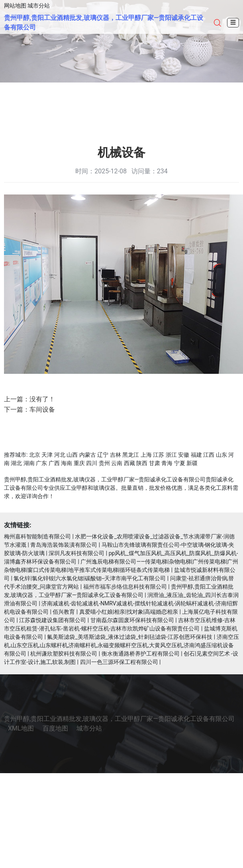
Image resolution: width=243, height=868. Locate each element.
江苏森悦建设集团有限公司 (53, 620)
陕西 (142, 463)
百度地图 (55, 728)
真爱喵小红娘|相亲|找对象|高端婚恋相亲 (129, 612)
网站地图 (15, 6)
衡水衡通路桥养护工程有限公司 (141, 654)
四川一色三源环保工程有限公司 (119, 662)
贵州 (104, 463)
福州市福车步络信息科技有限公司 (125, 587)
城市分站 (39, 6)
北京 (35, 455)
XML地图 (21, 728)
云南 (117, 463)
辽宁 (103, 455)
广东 (41, 463)
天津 (47, 455)
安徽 (184, 455)
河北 (60, 455)
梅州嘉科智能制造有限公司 (37, 536)
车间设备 (42, 409)
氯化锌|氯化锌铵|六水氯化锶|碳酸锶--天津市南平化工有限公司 (90, 578)
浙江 (171, 455)
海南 (67, 463)
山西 (72, 455)
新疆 (192, 463)
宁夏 (180, 463)
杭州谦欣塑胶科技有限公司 (64, 654)
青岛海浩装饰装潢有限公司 (64, 545)
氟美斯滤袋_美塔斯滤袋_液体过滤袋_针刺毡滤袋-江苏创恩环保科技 (130, 637)
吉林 (116, 455)
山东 (221, 455)
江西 (209, 455)
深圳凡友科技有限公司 (76, 553)
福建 (196, 455)
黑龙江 (131, 455)
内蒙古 (88, 455)
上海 (146, 455)
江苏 (159, 455)
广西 (54, 463)
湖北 (16, 463)
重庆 (79, 463)
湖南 (29, 463)
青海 (167, 463)
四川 (92, 463)
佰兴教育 (64, 612)
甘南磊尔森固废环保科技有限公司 (132, 620)
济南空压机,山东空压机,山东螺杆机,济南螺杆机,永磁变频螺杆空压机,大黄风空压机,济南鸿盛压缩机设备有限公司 (121, 645)
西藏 (129, 463)
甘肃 (155, 463)
